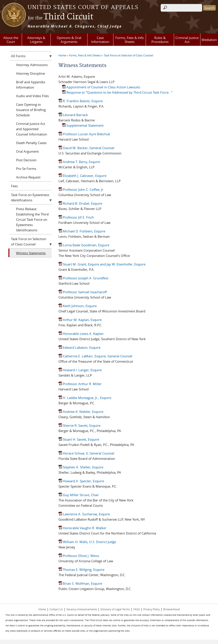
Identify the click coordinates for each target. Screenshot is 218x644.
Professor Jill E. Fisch (76, 217)
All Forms (18, 56)
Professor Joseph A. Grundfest (83, 278)
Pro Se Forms (26, 169)
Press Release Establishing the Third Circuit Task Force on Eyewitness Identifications (32, 219)
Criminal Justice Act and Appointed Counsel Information (32, 129)
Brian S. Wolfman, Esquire (80, 583)
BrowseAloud (171, 609)
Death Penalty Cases (31, 143)
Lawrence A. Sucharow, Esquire (84, 514)
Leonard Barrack (73, 115)
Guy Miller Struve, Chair (79, 495)
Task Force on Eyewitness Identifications (30, 197)
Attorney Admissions (32, 65)
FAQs (137, 609)
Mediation (209, 40)
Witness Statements (31, 253)
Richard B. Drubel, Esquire (80, 203)
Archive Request (28, 177)
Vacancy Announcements (82, 609)
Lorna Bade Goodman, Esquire (84, 245)
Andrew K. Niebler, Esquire (81, 412)
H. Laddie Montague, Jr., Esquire (85, 398)
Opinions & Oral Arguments (69, 40)
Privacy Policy (152, 609)
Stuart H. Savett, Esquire (79, 439)
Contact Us (56, 609)
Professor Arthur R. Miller (80, 384)
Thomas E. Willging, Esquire (81, 570)
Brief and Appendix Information (31, 85)
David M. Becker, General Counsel (86, 148)
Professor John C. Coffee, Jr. (81, 189)
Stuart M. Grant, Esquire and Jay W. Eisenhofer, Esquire (102, 264)
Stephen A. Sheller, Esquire (81, 467)
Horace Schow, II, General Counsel (86, 453)
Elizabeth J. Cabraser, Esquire (82, 176)
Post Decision (26, 160)
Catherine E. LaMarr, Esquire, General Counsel (95, 356)
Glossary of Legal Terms (115, 609)
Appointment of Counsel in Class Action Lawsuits (101, 87)
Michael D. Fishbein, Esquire (82, 231)
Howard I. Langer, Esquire (80, 370)
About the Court (11, 40)
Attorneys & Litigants (36, 40)
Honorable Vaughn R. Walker (82, 528)
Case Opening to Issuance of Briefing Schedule (31, 110)
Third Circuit (61, 17)
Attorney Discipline (30, 73)
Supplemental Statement (83, 125)
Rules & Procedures (160, 40)
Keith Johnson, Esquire (78, 306)
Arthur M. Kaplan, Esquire (80, 320)
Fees (14, 186)
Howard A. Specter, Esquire (81, 481)
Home (62, 55)
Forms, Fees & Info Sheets (130, 40)
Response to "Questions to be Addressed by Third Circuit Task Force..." (117, 92)
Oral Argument (27, 151)
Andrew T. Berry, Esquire (79, 162)
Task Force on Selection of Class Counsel (128, 55)
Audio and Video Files (32, 96)
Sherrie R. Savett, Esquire (79, 425)
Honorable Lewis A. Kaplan (81, 334)
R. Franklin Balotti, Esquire (81, 101)
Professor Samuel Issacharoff (83, 292)
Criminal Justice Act (187, 40)
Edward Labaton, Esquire (79, 347)
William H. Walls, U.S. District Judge (87, 542)
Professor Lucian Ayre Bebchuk (84, 134)
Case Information (100, 40)
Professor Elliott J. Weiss (79, 556)
